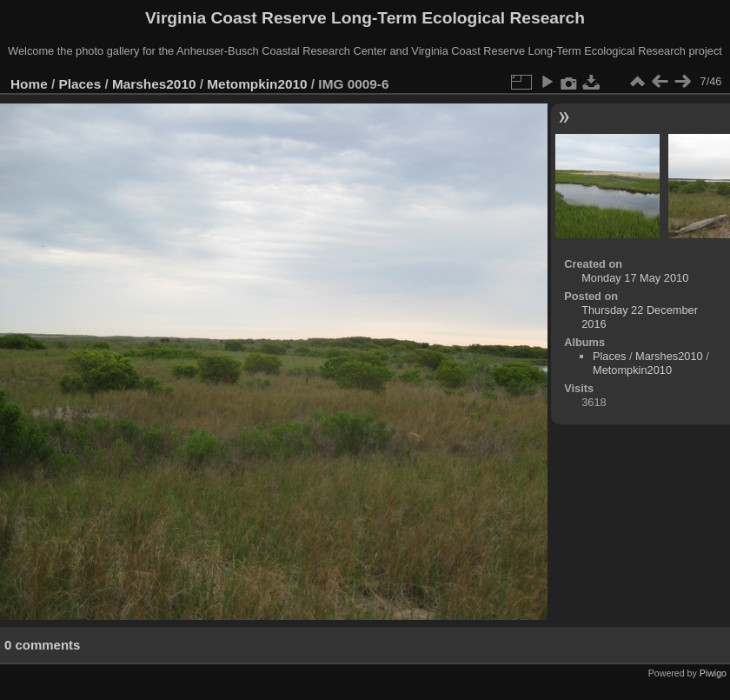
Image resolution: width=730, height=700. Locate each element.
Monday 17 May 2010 (635, 278)
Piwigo (713, 673)
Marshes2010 (154, 84)
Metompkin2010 (257, 84)
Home (29, 84)
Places (80, 84)
